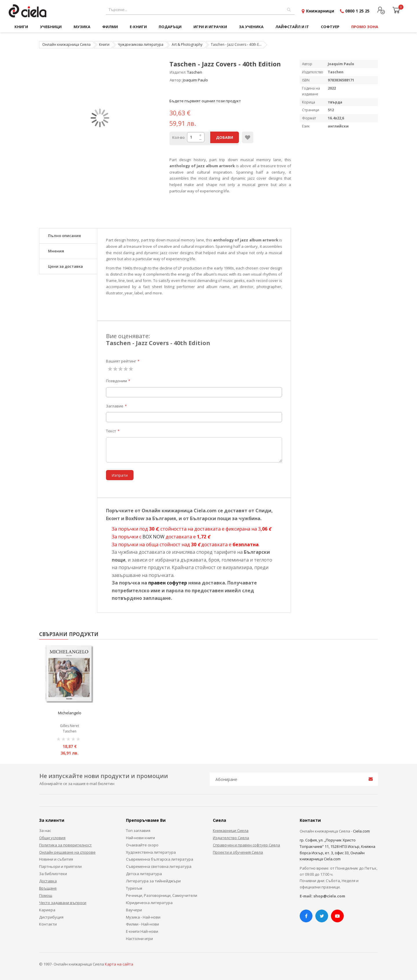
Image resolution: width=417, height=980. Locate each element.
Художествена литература (151, 852)
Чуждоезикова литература (141, 44)
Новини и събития (56, 859)
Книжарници (320, 11)
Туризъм (134, 888)
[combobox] (200, 10)
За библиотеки (53, 874)
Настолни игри (139, 939)
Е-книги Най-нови (142, 931)
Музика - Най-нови (143, 917)
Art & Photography (187, 44)
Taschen (195, 72)
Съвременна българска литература (160, 859)
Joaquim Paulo (195, 80)
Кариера (47, 910)
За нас (45, 830)
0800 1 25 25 (357, 11)
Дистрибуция (51, 917)
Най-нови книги (140, 838)
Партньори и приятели (60, 866)
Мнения (56, 251)
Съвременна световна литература (159, 866)
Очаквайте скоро (142, 845)
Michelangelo (70, 713)
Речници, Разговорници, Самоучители (162, 895)
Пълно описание (65, 236)
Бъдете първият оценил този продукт (205, 101)
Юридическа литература (149, 903)
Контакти (48, 924)
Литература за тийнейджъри (153, 881)
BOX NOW (153, 537)
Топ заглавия (138, 830)
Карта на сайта (119, 964)
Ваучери (134, 910)
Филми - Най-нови (142, 924)
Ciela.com (361, 831)
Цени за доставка (65, 266)
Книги (104, 44)
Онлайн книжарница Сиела (66, 44)
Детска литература (144, 874)
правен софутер (168, 583)
